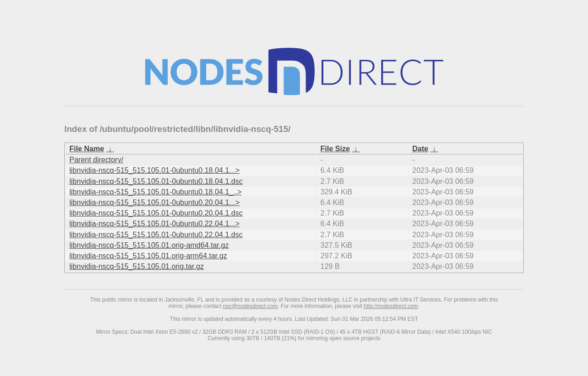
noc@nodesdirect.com (250, 306)
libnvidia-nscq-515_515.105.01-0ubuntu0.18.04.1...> (155, 170)
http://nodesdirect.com (391, 306)
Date (421, 149)
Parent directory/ (96, 160)
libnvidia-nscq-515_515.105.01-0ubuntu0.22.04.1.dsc (156, 235)
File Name (87, 149)
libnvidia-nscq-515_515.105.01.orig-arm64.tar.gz (148, 256)
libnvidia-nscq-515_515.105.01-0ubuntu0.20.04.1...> (155, 202)
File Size (335, 149)
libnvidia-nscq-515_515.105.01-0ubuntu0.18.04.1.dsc (156, 181)
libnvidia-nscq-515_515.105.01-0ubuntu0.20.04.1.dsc (156, 213)
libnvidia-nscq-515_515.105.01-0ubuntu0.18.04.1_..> (155, 192)
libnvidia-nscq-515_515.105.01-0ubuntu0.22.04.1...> (155, 224)
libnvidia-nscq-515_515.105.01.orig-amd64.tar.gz (149, 245)
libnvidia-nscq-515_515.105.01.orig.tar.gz (137, 266)
